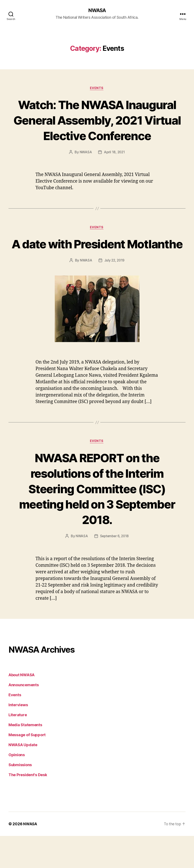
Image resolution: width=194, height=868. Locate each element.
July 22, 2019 (114, 292)
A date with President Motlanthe (97, 267)
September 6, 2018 (114, 568)
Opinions (17, 787)
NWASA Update (23, 777)
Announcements (24, 717)
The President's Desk (28, 807)
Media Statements (25, 757)
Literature (18, 747)
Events (97, 88)
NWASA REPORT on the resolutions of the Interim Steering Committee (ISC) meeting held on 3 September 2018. (97, 521)
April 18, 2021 (114, 168)
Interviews (18, 737)
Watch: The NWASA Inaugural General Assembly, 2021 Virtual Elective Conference (97, 128)
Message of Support (27, 767)
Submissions (20, 797)
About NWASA (22, 707)
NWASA (97, 11)
